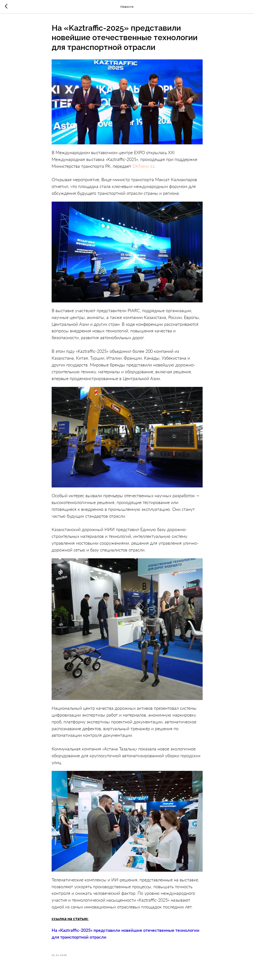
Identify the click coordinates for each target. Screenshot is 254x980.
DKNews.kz (144, 166)
